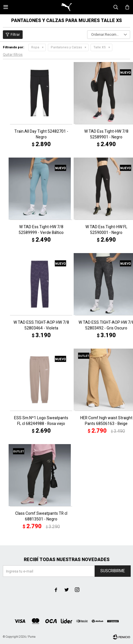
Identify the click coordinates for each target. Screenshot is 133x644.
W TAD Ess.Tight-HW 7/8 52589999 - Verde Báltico (41, 230)
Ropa (35, 47)
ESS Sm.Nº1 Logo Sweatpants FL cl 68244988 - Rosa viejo (41, 421)
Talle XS (100, 47)
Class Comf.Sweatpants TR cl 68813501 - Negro (41, 516)
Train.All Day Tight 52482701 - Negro (41, 134)
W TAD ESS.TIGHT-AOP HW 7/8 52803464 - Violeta (41, 325)
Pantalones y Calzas (66, 47)
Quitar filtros (13, 55)
